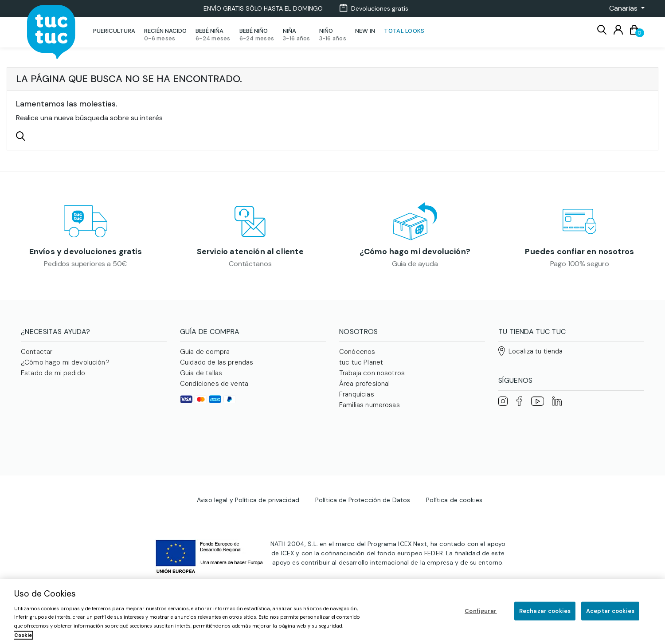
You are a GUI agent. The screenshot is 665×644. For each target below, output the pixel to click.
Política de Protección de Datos (363, 475)
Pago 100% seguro (580, 267)
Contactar (37, 358)
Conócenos (357, 358)
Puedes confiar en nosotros (579, 255)
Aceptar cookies (610, 611)
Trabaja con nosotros (372, 380)
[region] (332, 612)
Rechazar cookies (545, 611)
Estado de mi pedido (53, 380)
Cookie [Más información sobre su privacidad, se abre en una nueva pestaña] (23, 635)
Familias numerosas (370, 412)
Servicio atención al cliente (250, 255)
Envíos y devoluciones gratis (86, 255)
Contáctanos (250, 267)
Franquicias (357, 401)
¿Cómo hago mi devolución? (415, 255)
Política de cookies (454, 475)
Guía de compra (205, 358)
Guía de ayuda (415, 267)
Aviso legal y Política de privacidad (248, 475)
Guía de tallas (201, 380)
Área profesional (364, 390)
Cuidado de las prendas (217, 369)
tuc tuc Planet (361, 369)
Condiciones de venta (214, 390)
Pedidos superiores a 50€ (85, 267)
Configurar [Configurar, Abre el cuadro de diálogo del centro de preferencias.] (481, 611)
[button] (624, 8)
